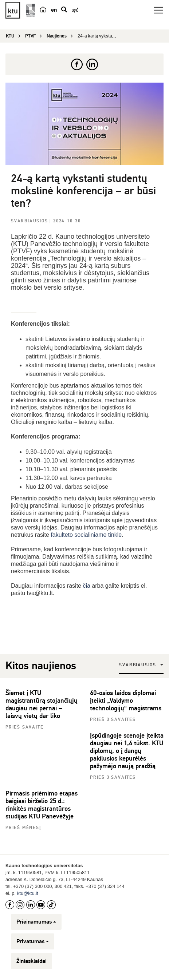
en (54, 10)
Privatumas (33, 941)
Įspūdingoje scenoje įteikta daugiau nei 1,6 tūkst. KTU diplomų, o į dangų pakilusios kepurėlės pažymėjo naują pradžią (127, 751)
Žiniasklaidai (32, 961)
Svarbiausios (30, 221)
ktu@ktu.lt (28, 893)
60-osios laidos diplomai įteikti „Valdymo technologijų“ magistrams (126, 701)
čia (86, 586)
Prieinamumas (36, 922)
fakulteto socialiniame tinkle (86, 535)
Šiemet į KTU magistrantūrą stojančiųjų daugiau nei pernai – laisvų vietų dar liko (42, 704)
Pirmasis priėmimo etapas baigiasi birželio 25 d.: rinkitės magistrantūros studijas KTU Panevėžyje (42, 805)
